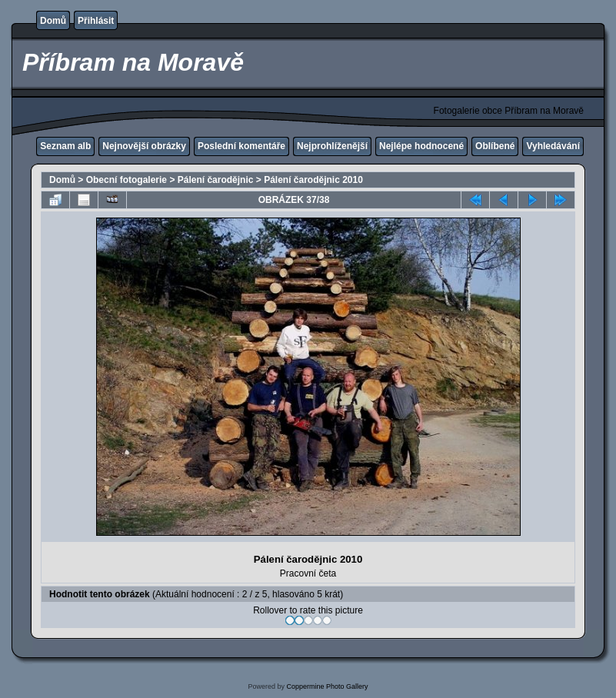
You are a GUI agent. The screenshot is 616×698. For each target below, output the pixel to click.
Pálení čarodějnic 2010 (313, 180)
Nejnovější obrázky (144, 146)
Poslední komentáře (241, 146)
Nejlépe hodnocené (421, 146)
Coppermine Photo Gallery (327, 686)
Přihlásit (96, 21)
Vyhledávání (553, 146)
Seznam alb (65, 146)
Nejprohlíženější (332, 146)
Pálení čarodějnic (216, 180)
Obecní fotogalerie (127, 180)
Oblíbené (495, 146)
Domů (53, 21)
